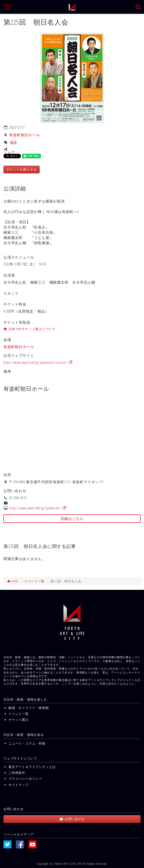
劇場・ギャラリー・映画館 (26, 708)
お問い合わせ (72, 819)
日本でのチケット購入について (30, 329)
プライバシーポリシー (23, 779)
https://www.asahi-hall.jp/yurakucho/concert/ (38, 362)
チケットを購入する (22, 169)
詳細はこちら (72, 519)
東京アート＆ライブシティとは (30, 767)
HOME (13, 581)
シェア (9, 152)
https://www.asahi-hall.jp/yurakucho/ (38, 508)
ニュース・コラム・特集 (24, 743)
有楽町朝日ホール (24, 135)
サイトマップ (16, 785)
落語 (13, 143)
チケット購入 (16, 720)
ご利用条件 (14, 773)
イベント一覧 (34, 581)
